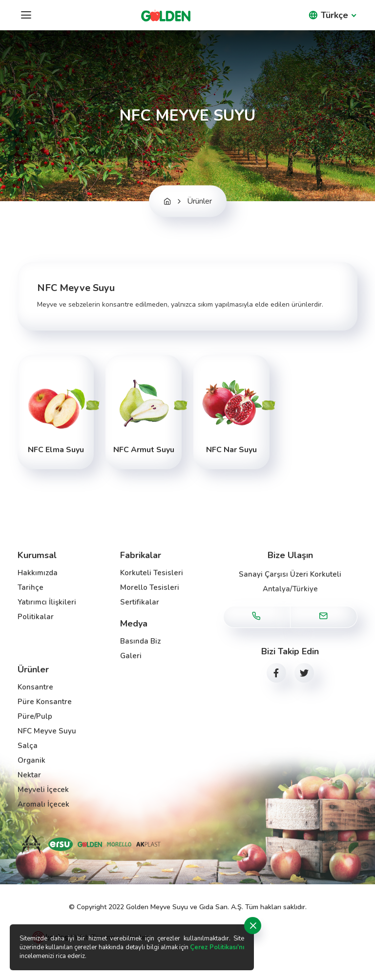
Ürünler (199, 201)
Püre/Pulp (35, 716)
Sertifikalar (140, 602)
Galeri (131, 656)
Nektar (29, 775)
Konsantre (35, 687)
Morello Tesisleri (150, 587)
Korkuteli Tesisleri (152, 573)
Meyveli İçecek (43, 790)
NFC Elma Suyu (56, 450)
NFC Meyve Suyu (47, 731)
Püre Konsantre (45, 702)
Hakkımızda (38, 573)
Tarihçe (31, 587)
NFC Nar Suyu (231, 450)
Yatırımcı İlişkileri (47, 602)
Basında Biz (140, 641)
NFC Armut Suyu (144, 450)
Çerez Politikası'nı (217, 947)
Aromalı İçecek (43, 804)
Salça (28, 746)
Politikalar (36, 617)
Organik (31, 760)
